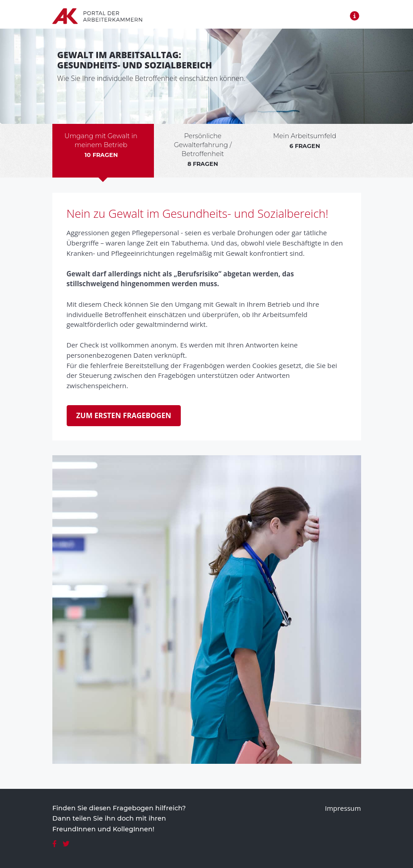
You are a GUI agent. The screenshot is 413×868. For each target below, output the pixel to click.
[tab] (103, 151)
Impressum (343, 808)
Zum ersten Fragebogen (123, 415)
